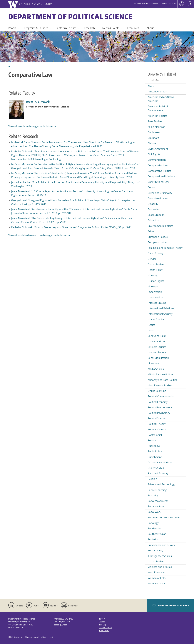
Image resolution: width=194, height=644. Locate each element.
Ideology (153, 286)
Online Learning (157, 391)
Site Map (103, 625)
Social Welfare (156, 506)
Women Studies (157, 583)
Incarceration (155, 297)
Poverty (152, 440)
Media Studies (156, 369)
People (12, 28)
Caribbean (154, 132)
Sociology (153, 523)
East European (156, 215)
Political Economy (158, 402)
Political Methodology (160, 407)
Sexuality (153, 495)
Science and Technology (161, 484)
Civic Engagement (158, 149)
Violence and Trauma (160, 567)
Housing (153, 275)
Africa (151, 86)
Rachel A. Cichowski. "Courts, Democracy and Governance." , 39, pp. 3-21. (72, 227)
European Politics (158, 237)
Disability (153, 204)
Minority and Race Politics (162, 380)
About (150, 28)
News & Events (111, 28)
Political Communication (161, 396)
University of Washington (26, 637)
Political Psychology (159, 413)
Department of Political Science (70, 17)
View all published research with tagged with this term (39, 235)
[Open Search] (190, 4)
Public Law (154, 446)
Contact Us (104, 631)
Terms (102, 622)
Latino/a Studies (157, 347)
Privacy (102, 619)
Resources (133, 28)
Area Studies (155, 121)
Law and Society (157, 352)
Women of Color (157, 578)
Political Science (157, 418)
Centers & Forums (66, 28)
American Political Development (158, 108)
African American (157, 92)
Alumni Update (106, 628)
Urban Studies (156, 561)
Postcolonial (155, 435)
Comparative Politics (159, 171)
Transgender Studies (160, 556)
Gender (152, 259)
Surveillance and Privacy (161, 545)
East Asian (154, 209)
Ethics (151, 231)
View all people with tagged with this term (32, 126)
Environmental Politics (160, 226)
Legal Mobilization (158, 358)
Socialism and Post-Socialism (164, 518)
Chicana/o (153, 138)
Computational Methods (162, 176)
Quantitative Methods (160, 462)
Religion (152, 479)
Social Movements (158, 501)
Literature (154, 363)
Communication (157, 160)
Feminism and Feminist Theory (165, 248)
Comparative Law (158, 165)
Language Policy (157, 336)
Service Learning (157, 490)
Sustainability (155, 551)
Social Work (154, 512)
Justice (151, 325)
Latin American (156, 341)
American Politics (157, 116)
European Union (157, 242)
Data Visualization (158, 198)
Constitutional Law (158, 182)
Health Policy (155, 270)
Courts (152, 187)
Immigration (155, 292)
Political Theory (157, 424)
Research (89, 28)
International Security (160, 314)
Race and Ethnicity (158, 473)
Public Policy (155, 451)
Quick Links (167, 4)
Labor (151, 330)
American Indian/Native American (161, 99)
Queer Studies (156, 468)
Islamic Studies (156, 319)
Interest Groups (157, 303)
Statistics (153, 539)
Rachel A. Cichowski (38, 102)
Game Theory (156, 253)
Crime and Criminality (160, 193)
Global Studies (156, 264)
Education (153, 220)
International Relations (161, 308)
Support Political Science (170, 606)
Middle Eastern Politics (161, 374)
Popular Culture (157, 429)
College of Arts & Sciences (146, 4)
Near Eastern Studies (160, 385)
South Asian (155, 528)
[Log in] (182, 4)
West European (157, 572)
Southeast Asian (157, 534)
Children (153, 143)
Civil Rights (154, 154)
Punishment (155, 457)
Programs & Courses (36, 28)
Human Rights (156, 281)
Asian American (156, 127)
